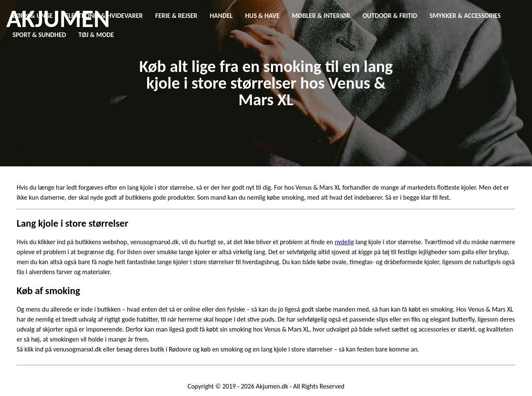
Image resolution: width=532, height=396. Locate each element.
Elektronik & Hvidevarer (104, 16)
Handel (221, 16)
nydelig (344, 242)
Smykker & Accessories (465, 16)
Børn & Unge (33, 16)
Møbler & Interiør (321, 16)
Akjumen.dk (272, 386)
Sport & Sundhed (39, 35)
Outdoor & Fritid (390, 16)
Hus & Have (262, 16)
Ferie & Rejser (176, 16)
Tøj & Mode (96, 35)
